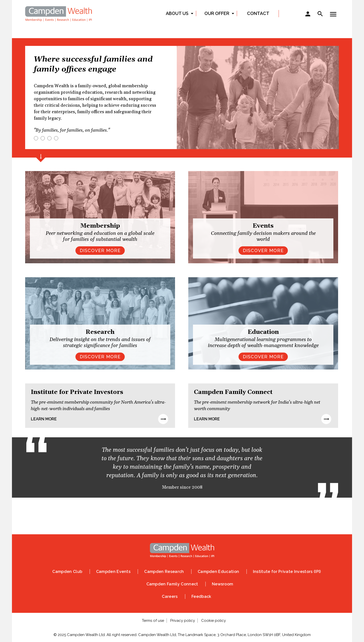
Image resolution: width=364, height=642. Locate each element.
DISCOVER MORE (100, 250)
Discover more (100, 357)
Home (59, 13)
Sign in (308, 15)
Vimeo (213, 520)
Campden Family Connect (172, 584)
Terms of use (153, 621)
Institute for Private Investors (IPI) (287, 572)
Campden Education (218, 572)
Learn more (44, 419)
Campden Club (67, 572)
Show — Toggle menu (333, 14)
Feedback (201, 596)
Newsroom (223, 584)
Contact (258, 13)
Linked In (192, 520)
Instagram (172, 520)
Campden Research (164, 572)
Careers (170, 596)
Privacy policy (183, 621)
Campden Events (113, 572)
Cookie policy (213, 621)
